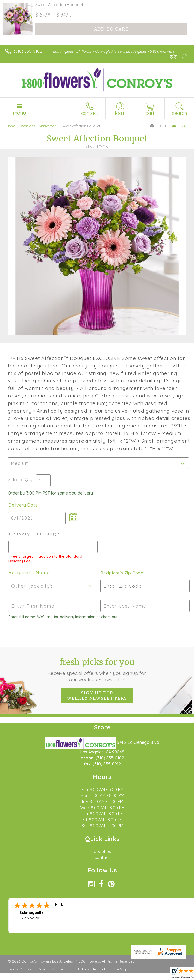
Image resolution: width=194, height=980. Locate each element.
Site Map (120, 969)
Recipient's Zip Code (121, 573)
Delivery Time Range (34, 534)
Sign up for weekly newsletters (97, 696)
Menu (19, 113)
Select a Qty (20, 480)
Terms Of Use (20, 969)
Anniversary (48, 126)
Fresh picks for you (97, 670)
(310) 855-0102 (28, 51)
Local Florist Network (88, 969)
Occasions (27, 126)
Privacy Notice (50, 969)
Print (158, 126)
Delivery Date (23, 505)
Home (11, 126)
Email (180, 126)
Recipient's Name (29, 572)
